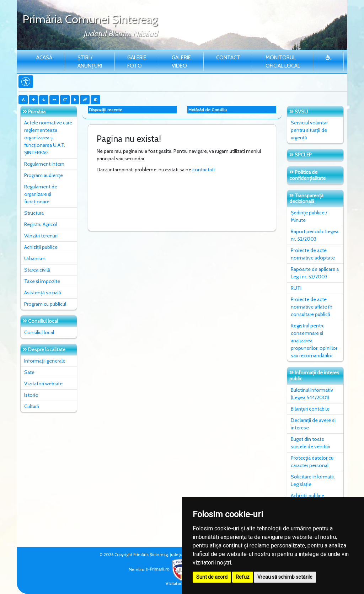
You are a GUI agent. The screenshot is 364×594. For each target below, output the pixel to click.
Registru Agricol (41, 224)
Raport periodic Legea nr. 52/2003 (315, 235)
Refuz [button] (243, 577)
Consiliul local (39, 332)
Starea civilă (37, 270)
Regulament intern (44, 164)
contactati (204, 170)
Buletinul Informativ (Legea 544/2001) (312, 394)
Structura (34, 213)
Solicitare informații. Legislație (313, 480)
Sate (29, 372)
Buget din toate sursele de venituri (311, 443)
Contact (228, 58)
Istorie (31, 395)
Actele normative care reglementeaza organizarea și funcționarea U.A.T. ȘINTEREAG (48, 138)
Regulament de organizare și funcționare (41, 194)
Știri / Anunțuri (90, 62)
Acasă (44, 58)
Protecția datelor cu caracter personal (312, 462)
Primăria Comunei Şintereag (90, 19)
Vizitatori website (43, 384)
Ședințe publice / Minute (309, 216)
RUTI (296, 288)
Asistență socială (43, 293)
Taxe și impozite (42, 281)
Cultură (32, 406)
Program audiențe (44, 175)
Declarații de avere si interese (313, 424)
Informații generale (45, 361)
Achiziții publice (41, 247)
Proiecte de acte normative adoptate (313, 254)
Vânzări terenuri (41, 236)
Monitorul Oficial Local (283, 62)
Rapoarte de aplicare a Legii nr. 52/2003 (315, 273)
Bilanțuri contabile (310, 409)
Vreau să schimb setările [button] (285, 577)
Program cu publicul (45, 304)
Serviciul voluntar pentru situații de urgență (309, 130)
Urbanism (35, 258)
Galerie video (181, 62)
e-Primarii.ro (168, 569)
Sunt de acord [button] (212, 577)
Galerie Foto (137, 62)
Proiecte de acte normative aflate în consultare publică (312, 307)
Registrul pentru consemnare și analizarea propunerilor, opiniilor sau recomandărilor (314, 341)
